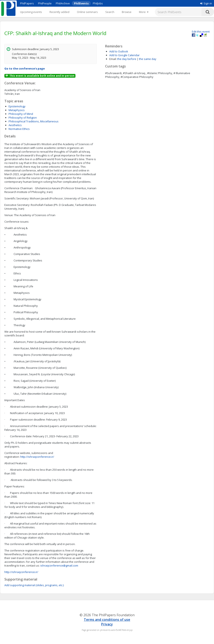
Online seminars (87, 12)
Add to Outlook (119, 51)
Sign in (206, 3)
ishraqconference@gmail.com (59, 565)
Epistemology (17, 106)
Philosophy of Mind (21, 114)
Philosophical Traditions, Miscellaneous (34, 121)
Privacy (107, 624)
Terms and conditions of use (107, 620)
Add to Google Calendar (124, 55)
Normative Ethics (19, 129)
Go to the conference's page (25, 68)
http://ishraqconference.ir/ (37, 457)
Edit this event (201, 32)
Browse (127, 12)
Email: (113, 59)
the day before (127, 59)
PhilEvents (81, 3)
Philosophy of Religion (23, 118)
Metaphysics (17, 110)
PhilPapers (27, 3)
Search (110, 12)
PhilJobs (98, 3)
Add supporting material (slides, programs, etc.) (34, 585)
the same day (148, 59)
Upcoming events (31, 12)
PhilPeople (45, 3)
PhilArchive (63, 3)
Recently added (59, 12)
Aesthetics (15, 125)
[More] (144, 12)
